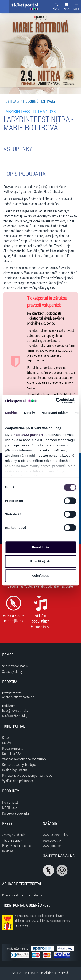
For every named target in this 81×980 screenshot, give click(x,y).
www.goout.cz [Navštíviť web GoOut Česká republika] (52, 846)
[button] (67, 7)
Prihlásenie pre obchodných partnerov (27, 775)
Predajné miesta (13, 748)
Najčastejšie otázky (15, 716)
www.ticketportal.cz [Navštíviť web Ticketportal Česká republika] (56, 835)
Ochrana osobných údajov (19, 764)
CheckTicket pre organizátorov (22, 895)
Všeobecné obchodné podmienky (24, 759)
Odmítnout (41, 576)
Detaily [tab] (30, 413)
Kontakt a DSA (12, 754)
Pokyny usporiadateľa (16, 846)
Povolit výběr (40, 561)
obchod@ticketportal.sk (18, 697)
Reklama (8, 851)
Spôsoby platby (12, 671)
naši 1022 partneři (28, 435)
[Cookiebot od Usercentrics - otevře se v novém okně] (56, 401)
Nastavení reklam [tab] (55, 413)
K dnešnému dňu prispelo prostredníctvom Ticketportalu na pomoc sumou (42, 921)
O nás (6, 737)
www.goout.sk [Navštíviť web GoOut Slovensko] (52, 840)
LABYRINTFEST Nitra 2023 (30, 111)
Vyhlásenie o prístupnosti (19, 781)
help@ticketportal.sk (16, 710)
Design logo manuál (15, 770)
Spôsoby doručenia (15, 666)
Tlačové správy (12, 840)
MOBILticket (10, 808)
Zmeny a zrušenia (14, 835)
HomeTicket (10, 802)
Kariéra (7, 743)
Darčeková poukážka (16, 813)
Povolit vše (40, 547)
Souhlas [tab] (11, 413)
